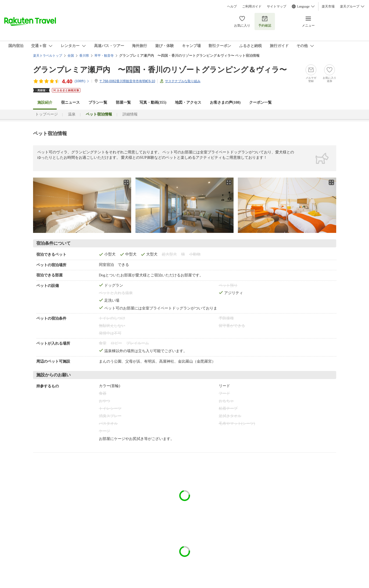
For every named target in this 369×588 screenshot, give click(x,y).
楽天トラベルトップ (48, 56)
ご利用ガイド (252, 6)
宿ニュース (70, 102)
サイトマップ (277, 6)
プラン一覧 (98, 102)
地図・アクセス (188, 102)
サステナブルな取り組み (183, 81)
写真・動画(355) (153, 102)
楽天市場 (328, 6)
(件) (82, 81)
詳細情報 (130, 114)
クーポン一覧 (260, 102)
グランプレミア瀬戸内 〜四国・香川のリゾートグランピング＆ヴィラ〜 (160, 70)
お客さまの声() (225, 102)
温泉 (72, 114)
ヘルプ (232, 6)
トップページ (46, 114)
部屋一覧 (123, 102)
